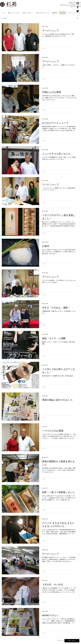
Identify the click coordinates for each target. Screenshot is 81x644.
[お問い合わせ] (72, 641)
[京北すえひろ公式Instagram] (78, 3)
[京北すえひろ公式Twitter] (78, 11)
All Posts (4, 18)
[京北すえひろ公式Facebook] (78, 7)
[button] (77, 18)
